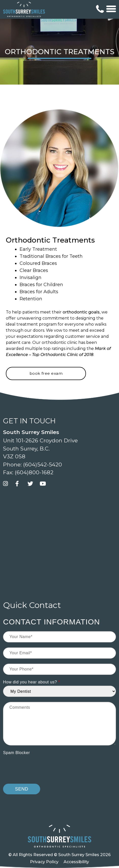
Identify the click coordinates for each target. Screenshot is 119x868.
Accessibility (76, 862)
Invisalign (31, 278)
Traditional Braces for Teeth (51, 256)
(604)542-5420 (43, 465)
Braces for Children (41, 285)
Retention (31, 299)
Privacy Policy (44, 862)
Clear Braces (34, 270)
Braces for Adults (39, 292)
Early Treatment (38, 249)
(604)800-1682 (34, 472)
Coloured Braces (38, 263)
